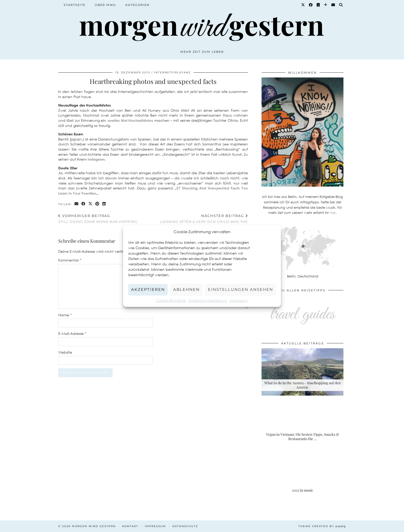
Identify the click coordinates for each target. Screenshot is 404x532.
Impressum (239, 300)
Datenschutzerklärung (208, 300)
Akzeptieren (148, 289)
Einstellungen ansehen (241, 289)
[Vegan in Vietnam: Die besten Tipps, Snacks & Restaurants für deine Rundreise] (302, 423)
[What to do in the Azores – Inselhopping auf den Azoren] (302, 372)
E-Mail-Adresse (72, 333)
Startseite (75, 5)
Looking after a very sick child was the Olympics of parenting (200, 221)
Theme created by (322, 526)
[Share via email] (77, 204)
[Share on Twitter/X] (91, 204)
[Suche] (341, 5)
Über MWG (106, 5)
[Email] (333, 5)
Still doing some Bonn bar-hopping (98, 219)
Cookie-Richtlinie (171, 300)
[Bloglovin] (326, 5)
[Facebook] (311, 5)
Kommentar (70, 260)
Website (65, 352)
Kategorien (138, 5)
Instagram (96, 159)
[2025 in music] (302, 475)
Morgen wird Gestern (94, 526)
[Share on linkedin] (104, 204)
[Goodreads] (318, 5)
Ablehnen (186, 289)
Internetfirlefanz (172, 72)
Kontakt (130, 526)
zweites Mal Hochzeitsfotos (130, 120)
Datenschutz (185, 526)
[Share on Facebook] (84, 204)
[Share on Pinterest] (98, 204)
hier (333, 213)
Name (65, 315)
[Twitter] (303, 5)
